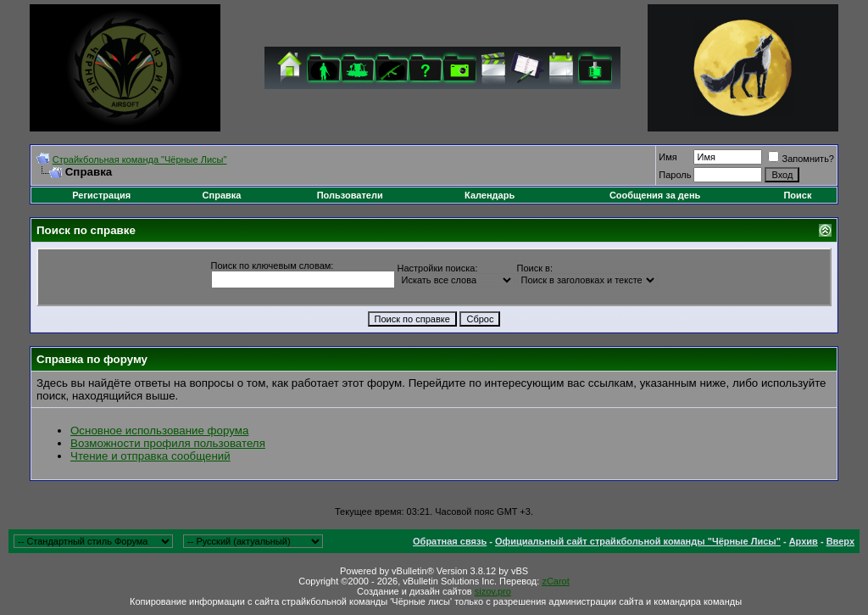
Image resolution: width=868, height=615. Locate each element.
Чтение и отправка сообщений (150, 456)
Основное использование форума (159, 430)
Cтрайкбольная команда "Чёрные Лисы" (140, 159)
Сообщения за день (655, 195)
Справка (222, 195)
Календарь (490, 195)
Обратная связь (450, 541)
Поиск (797, 195)
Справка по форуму (92, 359)
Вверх (840, 541)
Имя (668, 157)
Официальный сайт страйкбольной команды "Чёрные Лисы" (638, 541)
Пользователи (350, 195)
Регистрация (101, 195)
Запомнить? (801, 159)
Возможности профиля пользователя (168, 443)
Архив (804, 541)
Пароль (675, 175)
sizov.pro (493, 591)
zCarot (555, 581)
